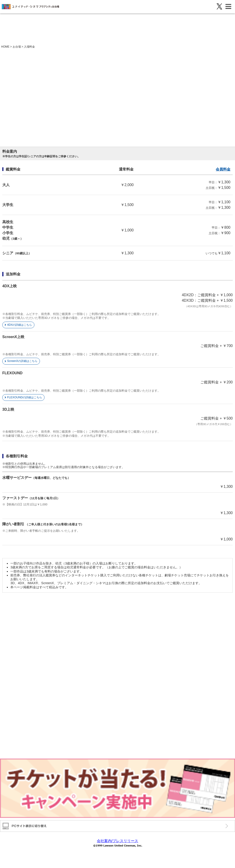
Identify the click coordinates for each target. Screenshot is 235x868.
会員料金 (223, 169)
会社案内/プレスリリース (117, 841)
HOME (5, 47)
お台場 (17, 47)
